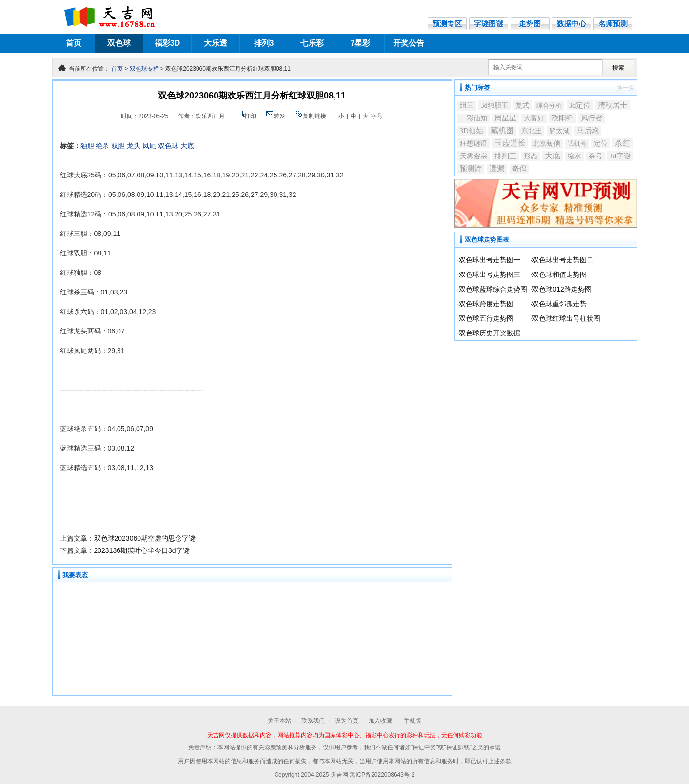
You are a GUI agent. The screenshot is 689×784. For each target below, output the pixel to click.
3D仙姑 (472, 131)
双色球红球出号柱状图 (566, 318)
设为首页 (347, 721)
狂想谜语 (473, 143)
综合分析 (549, 106)
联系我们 (313, 721)
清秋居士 (612, 105)
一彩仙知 (473, 118)
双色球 (119, 43)
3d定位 (580, 105)
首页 (74, 43)
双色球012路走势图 (561, 289)
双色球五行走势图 (486, 318)
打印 (246, 116)
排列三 (505, 156)
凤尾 (149, 146)
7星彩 (361, 43)
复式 (522, 105)
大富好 (534, 118)
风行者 (592, 118)
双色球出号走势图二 (563, 260)
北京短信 (547, 144)
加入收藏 (381, 721)
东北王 (532, 131)
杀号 (595, 156)
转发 (276, 116)
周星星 (505, 118)
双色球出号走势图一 (490, 260)
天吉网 (340, 775)
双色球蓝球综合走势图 (493, 289)
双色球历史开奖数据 (490, 333)
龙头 (134, 146)
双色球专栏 (144, 69)
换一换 (626, 88)
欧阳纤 (562, 118)
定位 (601, 143)
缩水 (574, 156)
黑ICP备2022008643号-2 (382, 775)
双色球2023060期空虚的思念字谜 (145, 538)
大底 (187, 146)
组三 (467, 106)
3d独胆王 (494, 105)
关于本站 (279, 721)
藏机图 (502, 130)
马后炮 (588, 131)
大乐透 (216, 43)
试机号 (577, 144)
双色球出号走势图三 (490, 274)
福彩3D (167, 43)
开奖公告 (409, 43)
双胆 (118, 146)
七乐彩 (312, 43)
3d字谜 (620, 156)
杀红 (623, 143)
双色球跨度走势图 (486, 304)
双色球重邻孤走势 (559, 304)
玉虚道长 (510, 143)
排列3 (264, 43)
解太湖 (559, 131)
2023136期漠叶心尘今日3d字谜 (142, 550)
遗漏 (497, 168)
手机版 (413, 721)
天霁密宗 (473, 156)
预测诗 (471, 168)
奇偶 (519, 169)
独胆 (87, 146)
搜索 (618, 68)
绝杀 (102, 146)
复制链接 (311, 116)
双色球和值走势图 (559, 274)
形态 (531, 156)
